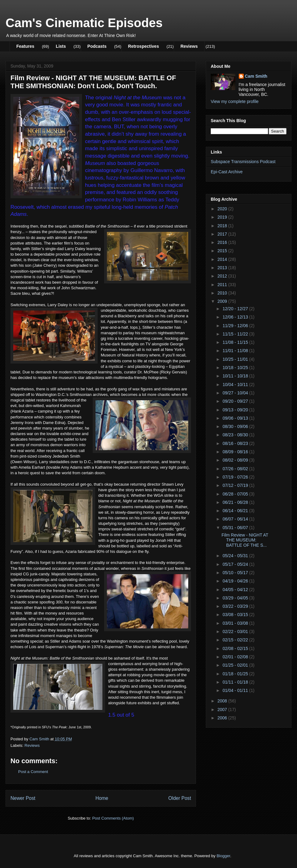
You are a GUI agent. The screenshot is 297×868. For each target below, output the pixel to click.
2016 (223, 242)
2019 (223, 217)
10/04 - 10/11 (236, 385)
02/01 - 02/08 (236, 657)
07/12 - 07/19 (236, 485)
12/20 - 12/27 (236, 309)
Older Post (180, 798)
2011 (223, 285)
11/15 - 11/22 (236, 334)
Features (25, 46)
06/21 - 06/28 (236, 502)
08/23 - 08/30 (236, 435)
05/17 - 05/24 (236, 564)
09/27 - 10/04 (236, 393)
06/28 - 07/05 (236, 494)
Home (102, 798)
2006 (223, 718)
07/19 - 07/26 (236, 477)
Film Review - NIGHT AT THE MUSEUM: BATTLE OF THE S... (245, 540)
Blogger (223, 856)
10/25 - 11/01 (236, 359)
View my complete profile (235, 101)
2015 (223, 251)
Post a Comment (33, 772)
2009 (223, 301)
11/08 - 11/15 (236, 342)
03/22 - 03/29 (236, 606)
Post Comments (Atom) (113, 818)
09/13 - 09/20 (236, 410)
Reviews (189, 46)
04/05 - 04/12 (236, 590)
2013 (223, 268)
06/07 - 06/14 (236, 519)
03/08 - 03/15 (236, 615)
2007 (223, 710)
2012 (223, 276)
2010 (223, 293)
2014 (223, 259)
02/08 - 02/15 (236, 648)
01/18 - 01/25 (236, 674)
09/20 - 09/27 (236, 401)
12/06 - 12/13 (236, 317)
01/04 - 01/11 (236, 690)
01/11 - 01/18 (236, 682)
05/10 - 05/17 (236, 573)
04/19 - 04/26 (236, 581)
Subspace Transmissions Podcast (243, 162)
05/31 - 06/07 (236, 528)
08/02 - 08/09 (236, 460)
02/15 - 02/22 (236, 640)
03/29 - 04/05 (236, 598)
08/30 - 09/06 (236, 426)
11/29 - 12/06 (236, 326)
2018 (223, 226)
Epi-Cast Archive (227, 172)
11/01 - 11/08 (236, 351)
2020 (223, 209)
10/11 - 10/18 (236, 376)
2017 (223, 234)
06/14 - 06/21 (236, 511)
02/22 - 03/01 (236, 631)
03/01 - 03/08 (236, 623)
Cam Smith (256, 76)
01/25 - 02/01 (236, 665)
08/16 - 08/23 (236, 443)
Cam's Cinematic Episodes (84, 23)
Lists (61, 46)
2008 (223, 701)
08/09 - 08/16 (236, 452)
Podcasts (97, 46)
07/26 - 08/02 (236, 469)
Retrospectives (144, 46)
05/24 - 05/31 (236, 556)
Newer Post (23, 798)
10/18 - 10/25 (236, 368)
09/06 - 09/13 (236, 418)
